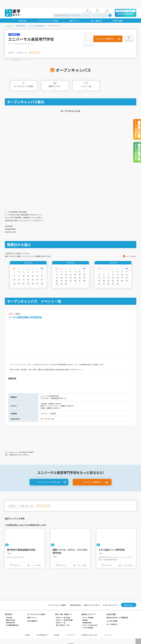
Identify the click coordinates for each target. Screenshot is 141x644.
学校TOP (16, 46)
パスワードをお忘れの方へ (90, 631)
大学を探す (9, 623)
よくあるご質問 (112, 627)
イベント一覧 (86, 78)
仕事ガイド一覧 (61, 629)
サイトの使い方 (112, 630)
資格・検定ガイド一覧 (63, 631)
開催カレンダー (55, 78)
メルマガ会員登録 (88, 634)
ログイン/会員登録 (88, 623)
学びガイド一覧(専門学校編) (64, 626)
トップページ (9, 18)
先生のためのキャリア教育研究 (117, 623)
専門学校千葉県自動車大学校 (21, 555)
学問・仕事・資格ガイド (63, 620)
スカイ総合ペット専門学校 (112, 555)
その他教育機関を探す (12, 631)
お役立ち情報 (111, 620)
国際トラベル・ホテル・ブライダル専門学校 (70, 557)
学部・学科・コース (35, 46)
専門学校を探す (21, 18)
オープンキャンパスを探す (36, 620)
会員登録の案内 (87, 629)
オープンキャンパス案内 (24, 78)
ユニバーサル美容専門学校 (37, 18)
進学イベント (32, 623)
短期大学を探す (10, 626)
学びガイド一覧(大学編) (63, 623)
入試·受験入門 (32, 627)
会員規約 (85, 626)
